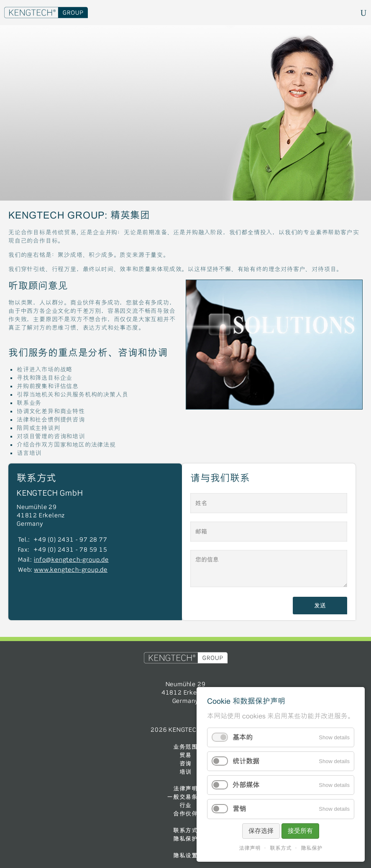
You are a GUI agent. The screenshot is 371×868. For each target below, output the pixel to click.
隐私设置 (185, 855)
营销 (239, 809)
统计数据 (246, 761)
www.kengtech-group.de (71, 570)
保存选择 (261, 831)
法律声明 (185, 789)
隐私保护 (185, 839)
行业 (186, 805)
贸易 (186, 755)
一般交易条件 (185, 797)
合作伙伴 (185, 814)
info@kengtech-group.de (71, 560)
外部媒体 (246, 785)
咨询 (186, 764)
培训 (186, 772)
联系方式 (185, 830)
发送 (320, 606)
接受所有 (300, 831)
